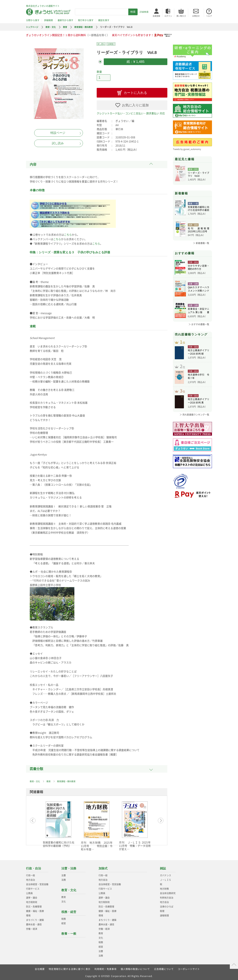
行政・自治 (33, 867)
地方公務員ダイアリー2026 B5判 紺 (198, 354)
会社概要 (40, 968)
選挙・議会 (32, 897)
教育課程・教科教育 (87, 27)
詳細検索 (144, 12)
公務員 (29, 892)
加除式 (103, 867)
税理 (162, 910)
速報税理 (164, 914)
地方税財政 (32, 901)
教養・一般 (69, 933)
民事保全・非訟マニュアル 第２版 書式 (198, 311)
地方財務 (164, 888)
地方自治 (30, 879)
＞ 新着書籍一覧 (201, 243)
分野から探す (33, 20)
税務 (64, 918)
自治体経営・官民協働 (37, 883)
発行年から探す (86, 20)
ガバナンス (165, 874)
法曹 (64, 874)
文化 (64, 900)
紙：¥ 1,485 (136, 61)
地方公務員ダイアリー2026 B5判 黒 (198, 407)
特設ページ (58, 133)
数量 (99, 71)
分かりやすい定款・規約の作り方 (198, 268)
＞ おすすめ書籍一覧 (199, 324)
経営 (64, 922)
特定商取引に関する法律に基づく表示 (69, 968)
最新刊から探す (65, 20)
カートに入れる (135, 92)
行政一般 (30, 874)
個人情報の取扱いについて (135, 968)
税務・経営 (69, 911)
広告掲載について (164, 968)
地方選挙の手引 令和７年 (198, 381)
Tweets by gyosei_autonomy (188, 149)
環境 (28, 914)
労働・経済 (32, 928)
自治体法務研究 (168, 892)
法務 (64, 879)
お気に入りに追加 (135, 104)
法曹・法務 (69, 867)
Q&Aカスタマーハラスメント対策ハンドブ (198, 290)
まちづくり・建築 (35, 919)
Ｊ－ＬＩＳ (165, 879)
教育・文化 (52, 27)
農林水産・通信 (34, 923)
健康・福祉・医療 (35, 910)
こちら (68, 233)
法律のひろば (167, 905)
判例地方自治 (167, 897)
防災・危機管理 (34, 905)
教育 (67, 27)
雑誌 (163, 867)
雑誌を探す (104, 20)
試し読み (58, 143)
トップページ (33, 27)
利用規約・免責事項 (106, 968)
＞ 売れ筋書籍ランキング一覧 (194, 420)
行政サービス (33, 888)
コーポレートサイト (189, 968)
